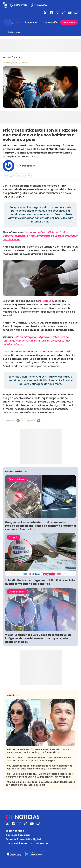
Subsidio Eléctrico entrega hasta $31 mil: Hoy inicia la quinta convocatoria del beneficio (40, 582)
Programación (50, 22)
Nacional (18, 58)
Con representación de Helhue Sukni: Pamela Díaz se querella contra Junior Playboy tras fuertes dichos (37, 751)
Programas (31, 22)
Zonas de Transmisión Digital (23, 839)
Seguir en (13, 420)
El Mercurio (47, 301)
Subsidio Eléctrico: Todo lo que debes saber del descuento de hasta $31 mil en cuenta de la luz (40, 783)
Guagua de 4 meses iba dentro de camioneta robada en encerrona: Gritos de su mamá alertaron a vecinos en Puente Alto (40, 526)
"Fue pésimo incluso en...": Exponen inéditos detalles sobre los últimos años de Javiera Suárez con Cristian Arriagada (40, 775)
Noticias (7, 58)
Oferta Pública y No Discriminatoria (27, 843)
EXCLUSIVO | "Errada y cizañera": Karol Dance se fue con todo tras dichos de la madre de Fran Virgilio (39, 759)
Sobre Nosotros (15, 831)
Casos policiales (17, 479)
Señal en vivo (69, 22)
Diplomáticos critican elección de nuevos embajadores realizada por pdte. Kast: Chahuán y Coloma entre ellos (39, 767)
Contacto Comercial (18, 835)
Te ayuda (13, 537)
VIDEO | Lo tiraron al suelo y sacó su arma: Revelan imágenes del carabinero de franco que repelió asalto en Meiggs (38, 638)
